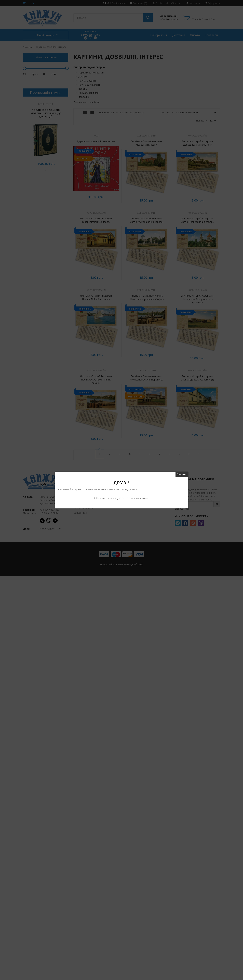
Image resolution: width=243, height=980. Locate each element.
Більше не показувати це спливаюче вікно (123, 498)
